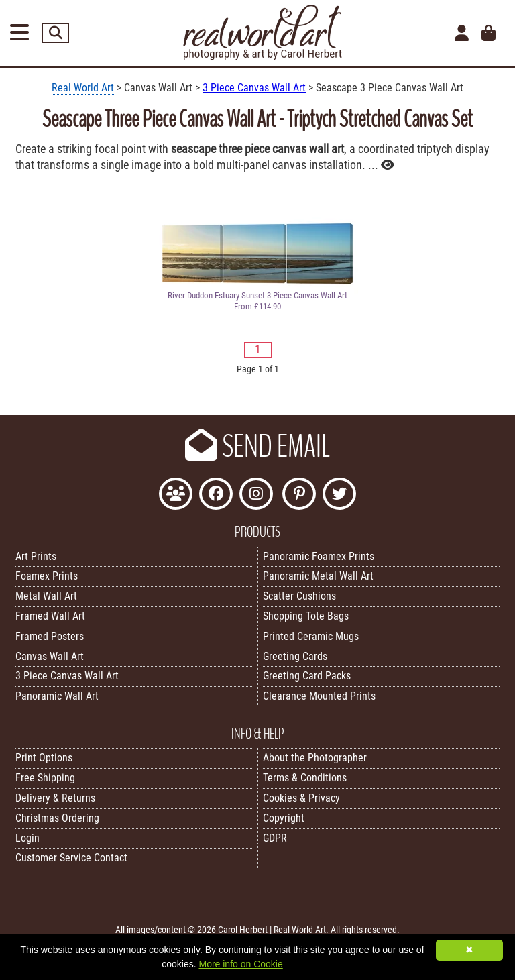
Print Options (44, 758)
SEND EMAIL (257, 447)
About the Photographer (315, 758)
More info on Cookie (240, 964)
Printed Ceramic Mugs (311, 636)
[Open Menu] (19, 33)
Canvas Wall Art (50, 656)
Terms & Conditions (305, 778)
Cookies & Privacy (301, 798)
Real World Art (83, 88)
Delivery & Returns (55, 798)
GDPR (275, 838)
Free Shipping (45, 778)
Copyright (284, 818)
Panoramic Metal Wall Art (318, 576)
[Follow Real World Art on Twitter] (339, 495)
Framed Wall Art (50, 616)
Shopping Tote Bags (306, 616)
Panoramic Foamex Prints (319, 556)
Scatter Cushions (299, 596)
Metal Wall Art (46, 596)
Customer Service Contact (71, 858)
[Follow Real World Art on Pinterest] (299, 495)
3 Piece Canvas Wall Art (254, 88)
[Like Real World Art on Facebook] (216, 495)
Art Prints (36, 556)
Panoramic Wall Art (57, 696)
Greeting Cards (295, 656)
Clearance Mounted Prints (319, 696)
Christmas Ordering (57, 818)
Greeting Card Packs (307, 676)
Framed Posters (50, 636)
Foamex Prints (47, 576)
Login (27, 838)
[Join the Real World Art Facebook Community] (176, 495)
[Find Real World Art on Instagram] (256, 495)
